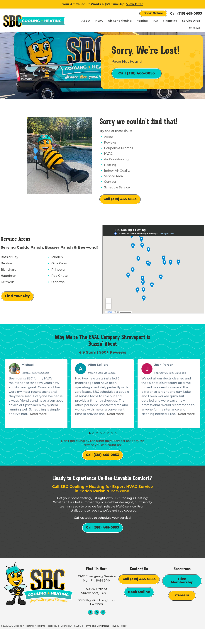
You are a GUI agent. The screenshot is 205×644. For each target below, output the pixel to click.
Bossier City (9, 264)
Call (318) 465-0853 (186, 13)
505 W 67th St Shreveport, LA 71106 (97, 607)
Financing (170, 21)
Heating (142, 21)
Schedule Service (117, 194)
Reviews (110, 149)
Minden (56, 264)
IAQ (155, 21)
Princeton (58, 277)
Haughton (8, 283)
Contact (194, 28)
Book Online (153, 13)
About (86, 21)
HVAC (99, 21)
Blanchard (8, 277)
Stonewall (57, 289)
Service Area (191, 21)
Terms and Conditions (96, 641)
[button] (90, 442)
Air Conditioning (120, 21)
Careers (182, 611)
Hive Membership (182, 596)
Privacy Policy (118, 641)
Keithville (7, 289)
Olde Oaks (58, 270)
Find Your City (17, 303)
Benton (6, 270)
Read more (38, 423)
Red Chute (58, 283)
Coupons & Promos (118, 155)
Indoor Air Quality (117, 177)
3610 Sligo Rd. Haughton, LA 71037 (97, 618)
